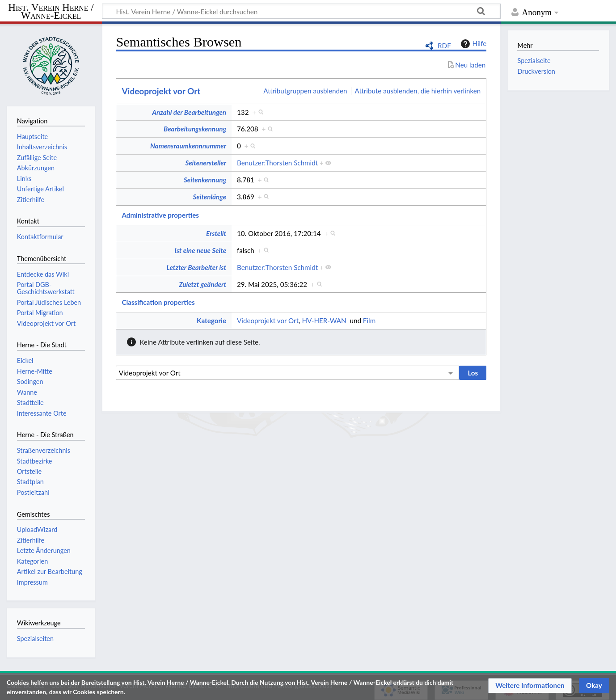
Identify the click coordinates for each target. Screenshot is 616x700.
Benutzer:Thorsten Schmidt (277, 163)
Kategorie (211, 320)
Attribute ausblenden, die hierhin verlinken (418, 91)
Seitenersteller (206, 163)
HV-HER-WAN (324, 320)
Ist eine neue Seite (200, 250)
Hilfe (473, 44)
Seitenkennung (205, 180)
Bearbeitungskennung (195, 129)
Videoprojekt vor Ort (161, 91)
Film (369, 320)
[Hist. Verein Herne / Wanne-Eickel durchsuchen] (301, 11)
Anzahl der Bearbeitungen (189, 112)
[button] (530, 686)
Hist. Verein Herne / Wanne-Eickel (51, 12)
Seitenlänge (209, 197)
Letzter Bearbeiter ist (196, 267)
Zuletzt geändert (203, 284)
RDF (444, 46)
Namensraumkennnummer (188, 146)
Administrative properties (160, 215)
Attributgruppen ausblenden (305, 91)
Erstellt (216, 233)
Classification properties (158, 302)
